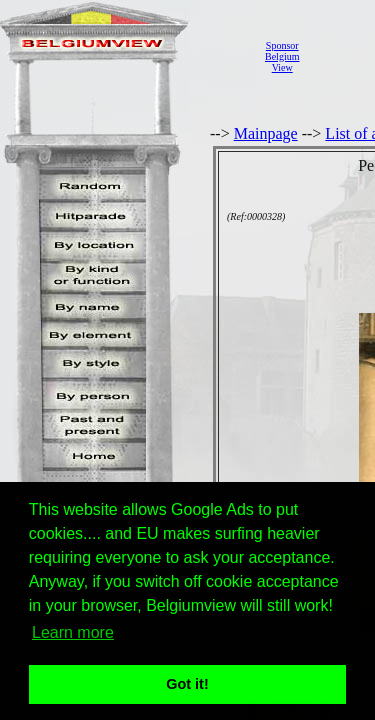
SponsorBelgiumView (282, 56)
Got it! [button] (187, 684)
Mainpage (266, 133)
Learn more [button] (73, 632)
